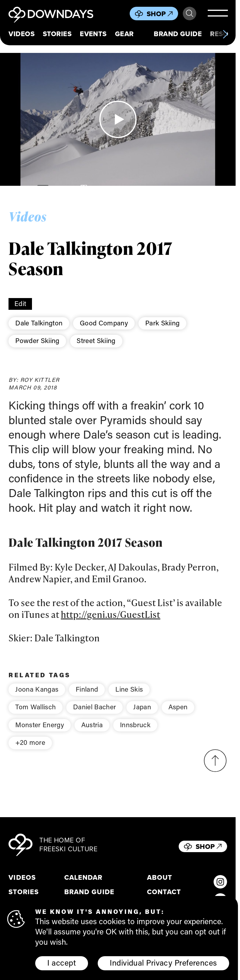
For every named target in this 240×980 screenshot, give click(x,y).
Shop (160, 14)
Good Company (104, 323)
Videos (22, 34)
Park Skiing (163, 323)
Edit (20, 303)
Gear (124, 34)
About (160, 878)
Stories (57, 34)
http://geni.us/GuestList (110, 622)
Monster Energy (40, 732)
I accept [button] (62, 963)
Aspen (178, 714)
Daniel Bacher (94, 714)
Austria (92, 732)
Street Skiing (96, 340)
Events (93, 34)
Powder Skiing (37, 340)
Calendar (83, 878)
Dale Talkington (39, 323)
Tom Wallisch (36, 714)
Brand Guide (178, 34)
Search (190, 14)
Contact (164, 892)
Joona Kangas (37, 697)
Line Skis (129, 697)
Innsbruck (135, 732)
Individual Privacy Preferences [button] (163, 963)
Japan (142, 714)
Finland (87, 697)
